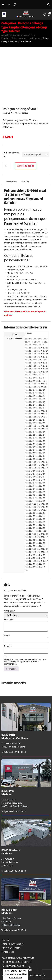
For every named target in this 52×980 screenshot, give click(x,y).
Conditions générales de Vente (18, 958)
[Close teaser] (29, 968)
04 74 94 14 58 (19, 811)
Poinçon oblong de (11, 155)
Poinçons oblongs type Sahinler (24, 29)
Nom (7, 636)
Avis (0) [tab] (25, 182)
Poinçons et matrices (19, 35)
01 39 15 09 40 (19, 752)
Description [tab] (11, 182)
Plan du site (8, 952)
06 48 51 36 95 (19, 930)
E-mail (8, 646)
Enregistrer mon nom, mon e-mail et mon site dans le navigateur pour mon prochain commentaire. (25, 662)
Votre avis (9, 620)
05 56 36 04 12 (19, 871)
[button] (48, 4)
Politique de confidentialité (17, 962)
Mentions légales (11, 948)
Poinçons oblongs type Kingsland (22, 25)
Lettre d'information (13, 944)
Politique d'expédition (14, 966)
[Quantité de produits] (7, 166)
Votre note (10, 611)
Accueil (5, 35)
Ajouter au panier (26, 166)
